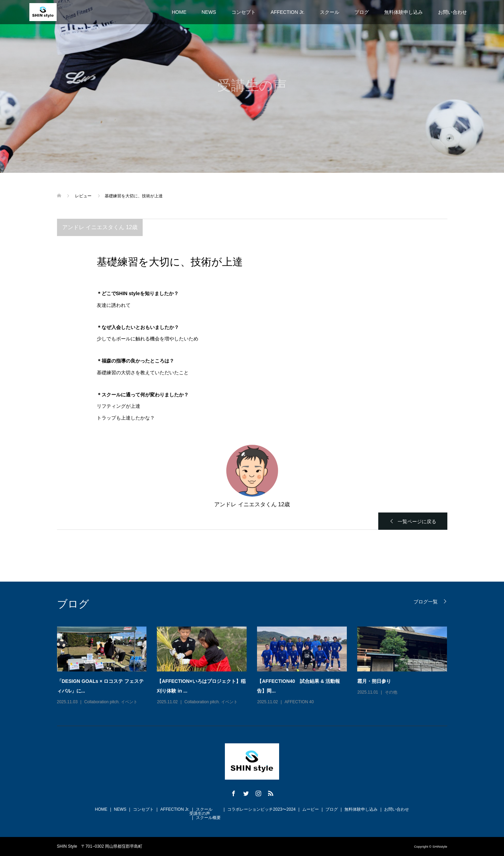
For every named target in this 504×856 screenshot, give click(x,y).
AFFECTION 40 (299, 702)
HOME (179, 12)
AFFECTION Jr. (288, 12)
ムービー (311, 809)
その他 (391, 692)
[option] (257, 666)
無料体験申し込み (403, 12)
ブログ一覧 (426, 601)
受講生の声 (200, 813)
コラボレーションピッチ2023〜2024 (261, 809)
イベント (129, 702)
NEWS (209, 12)
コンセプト (244, 12)
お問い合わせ (453, 12)
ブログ (362, 12)
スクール (330, 12)
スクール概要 (208, 818)
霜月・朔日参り (374, 681)
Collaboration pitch (101, 702)
